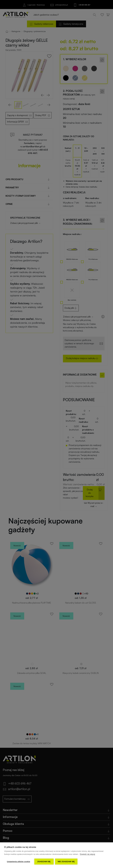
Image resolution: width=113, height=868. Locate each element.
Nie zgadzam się (66, 862)
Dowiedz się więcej (87, 854)
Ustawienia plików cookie (19, 862)
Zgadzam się (44, 862)
